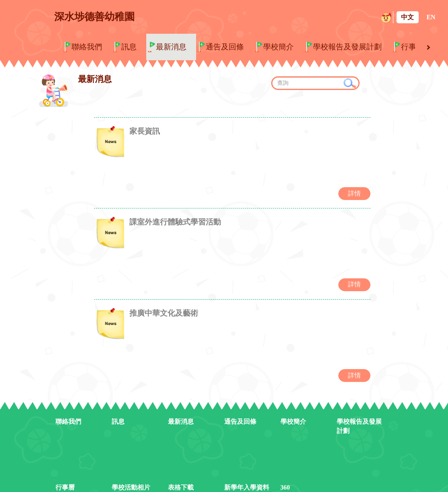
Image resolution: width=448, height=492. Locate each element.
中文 (407, 17)
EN (431, 17)
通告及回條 (225, 47)
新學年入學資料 (247, 471)
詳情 (354, 188)
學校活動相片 (131, 471)
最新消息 (171, 47)
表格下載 (181, 471)
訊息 (129, 47)
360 (285, 471)
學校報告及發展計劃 (347, 47)
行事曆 (412, 47)
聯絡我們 (87, 47)
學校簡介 (278, 47)
